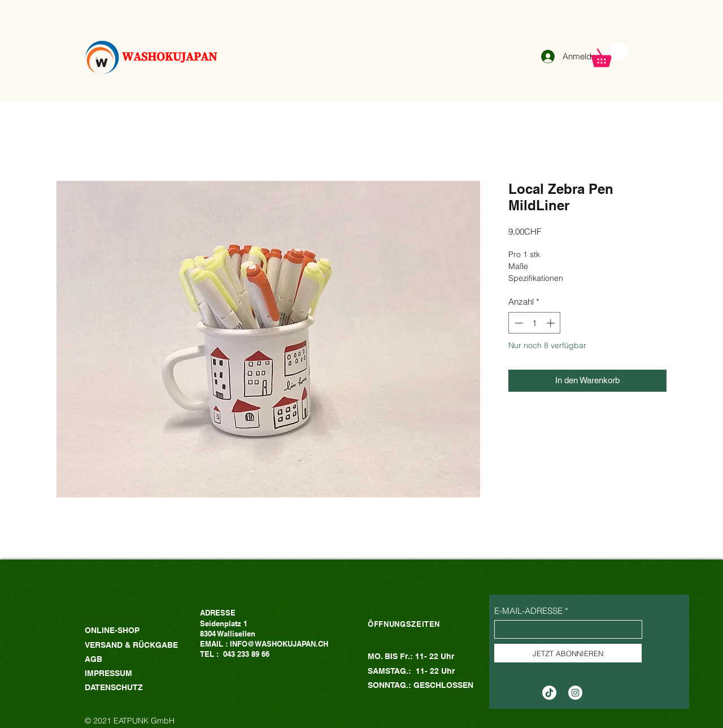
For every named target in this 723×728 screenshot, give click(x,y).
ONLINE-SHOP (112, 630)
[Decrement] (518, 323)
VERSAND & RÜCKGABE (132, 645)
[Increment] (552, 323)
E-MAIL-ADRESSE (528, 611)
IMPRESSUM (108, 673)
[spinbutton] (535, 323)
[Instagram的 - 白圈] (575, 693)
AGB (93, 659)
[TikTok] (549, 693)
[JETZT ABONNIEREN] (568, 653)
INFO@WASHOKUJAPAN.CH (279, 644)
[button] (610, 55)
